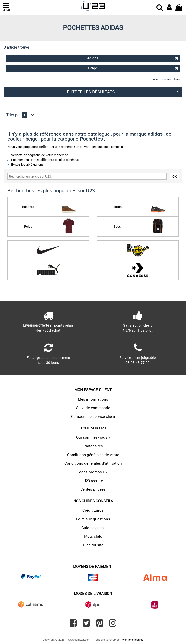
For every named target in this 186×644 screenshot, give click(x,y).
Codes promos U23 (93, 472)
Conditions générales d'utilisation (93, 463)
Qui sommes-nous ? (93, 437)
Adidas (133, 58)
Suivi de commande (93, 408)
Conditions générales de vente (93, 455)
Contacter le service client (93, 416)
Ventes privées (93, 489)
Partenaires (93, 446)
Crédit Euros (93, 510)
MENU (6, 7)
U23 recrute (93, 481)
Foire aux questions (93, 519)
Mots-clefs (93, 536)
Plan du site (93, 545)
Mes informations (93, 399)
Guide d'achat (93, 528)
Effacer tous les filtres (164, 79)
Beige (133, 68)
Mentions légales (133, 639)
